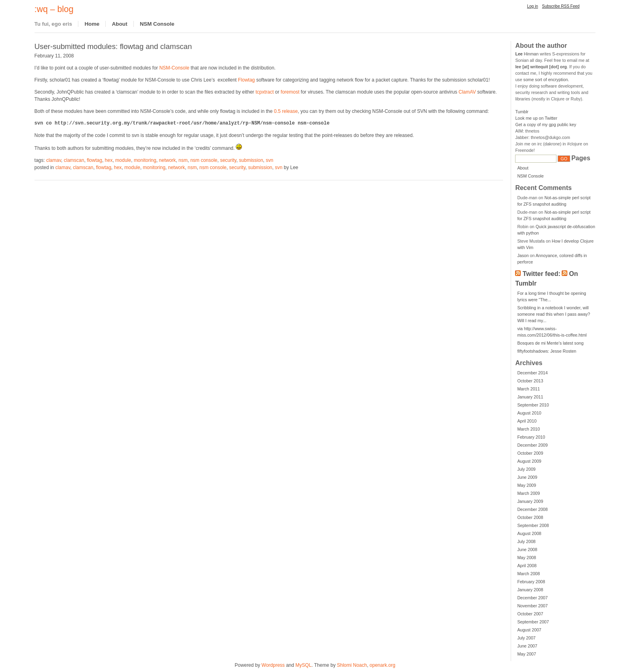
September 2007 (533, 622)
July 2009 (526, 469)
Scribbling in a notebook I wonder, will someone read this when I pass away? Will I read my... (553, 314)
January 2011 (530, 397)
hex (109, 160)
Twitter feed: (542, 274)
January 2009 (530, 501)
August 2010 (529, 413)
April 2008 (527, 566)
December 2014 (532, 373)
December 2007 (532, 598)
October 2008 (530, 517)
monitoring (145, 160)
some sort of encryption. (546, 80)
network (168, 160)
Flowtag (246, 80)
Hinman (527, 54)
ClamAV (467, 92)
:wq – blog (54, 9)
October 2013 (530, 381)
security (228, 160)
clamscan (74, 160)
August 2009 (529, 461)
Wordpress (273, 665)
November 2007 (532, 606)
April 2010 (527, 421)
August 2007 (529, 630)
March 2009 (528, 493)
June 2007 (527, 646)
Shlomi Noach (352, 665)
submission (251, 160)
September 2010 (533, 405)
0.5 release (286, 111)
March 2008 (528, 574)
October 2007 (530, 614)
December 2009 (532, 445)
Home (92, 24)
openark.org (382, 665)
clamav (54, 160)
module (123, 160)
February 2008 (531, 582)
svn (270, 160)
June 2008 (527, 549)
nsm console (204, 160)
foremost (290, 92)
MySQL (303, 665)
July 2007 (526, 638)
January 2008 (530, 590)
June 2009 (527, 477)
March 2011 (528, 389)
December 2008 (532, 509)
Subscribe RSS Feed (561, 6)
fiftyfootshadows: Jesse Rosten (547, 351)
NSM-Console (174, 68)
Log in (533, 6)
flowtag (94, 160)
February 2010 (531, 437)
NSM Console (157, 24)
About (120, 24)
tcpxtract (265, 92)
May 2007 (527, 654)
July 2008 (526, 541)
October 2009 (530, 453)
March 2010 (528, 429)
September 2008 (533, 525)
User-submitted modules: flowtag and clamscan (113, 46)
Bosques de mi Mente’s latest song (550, 343)
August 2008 (529, 533)
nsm (183, 160)
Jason (523, 255)
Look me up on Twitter (536, 118)
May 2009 (527, 485)
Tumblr (522, 112)
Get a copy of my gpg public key (546, 125)
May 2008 (527, 558)
